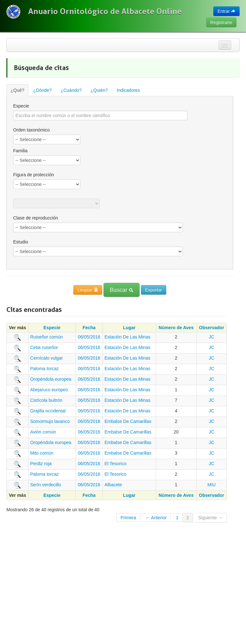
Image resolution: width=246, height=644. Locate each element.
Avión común (43, 432)
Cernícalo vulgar (46, 358)
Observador (212, 328)
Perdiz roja (41, 464)
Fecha (89, 328)
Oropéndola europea (51, 379)
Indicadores (128, 90)
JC (212, 337)
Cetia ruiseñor (44, 347)
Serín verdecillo (46, 485)
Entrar (226, 11)
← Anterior (156, 518)
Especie (21, 106)
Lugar (129, 328)
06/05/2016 (89, 337)
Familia (20, 151)
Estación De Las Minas (127, 337)
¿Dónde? (43, 90)
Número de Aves (176, 328)
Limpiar (88, 290)
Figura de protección (34, 175)
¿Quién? (99, 90)
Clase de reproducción (36, 218)
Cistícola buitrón (46, 400)
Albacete (113, 485)
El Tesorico (115, 464)
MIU (211, 485)
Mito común (42, 453)
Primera (128, 518)
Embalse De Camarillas (128, 421)
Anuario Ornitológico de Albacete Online (105, 11)
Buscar (122, 290)
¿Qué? (17, 90)
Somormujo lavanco (50, 421)
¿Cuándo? (71, 90)
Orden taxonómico (31, 130)
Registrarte (221, 22)
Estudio (21, 242)
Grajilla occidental (48, 411)
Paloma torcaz (44, 369)
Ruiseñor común (46, 337)
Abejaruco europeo (49, 390)
